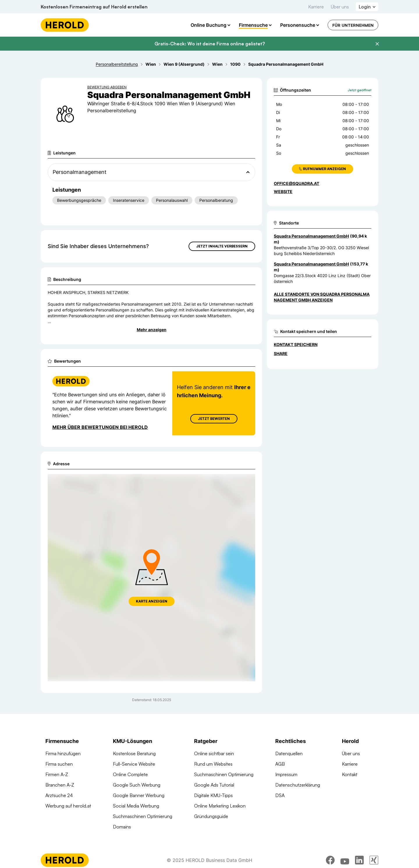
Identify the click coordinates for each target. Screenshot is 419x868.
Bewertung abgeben (107, 87)
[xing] (374, 860)
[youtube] (345, 860)
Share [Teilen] (281, 353)
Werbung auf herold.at (68, 806)
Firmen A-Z (57, 774)
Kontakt (350, 774)
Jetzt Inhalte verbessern (222, 246)
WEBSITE (283, 191)
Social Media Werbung (136, 806)
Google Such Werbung (137, 785)
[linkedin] (359, 860)
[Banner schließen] (377, 44)
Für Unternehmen (353, 25)
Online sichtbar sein (214, 753)
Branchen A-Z (60, 785)
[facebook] (330, 860)
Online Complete (130, 774)
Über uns (340, 7)
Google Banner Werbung (139, 795)
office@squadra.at (297, 183)
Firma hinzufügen (63, 753)
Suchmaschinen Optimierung (143, 816)
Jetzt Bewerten (214, 419)
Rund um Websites (213, 764)
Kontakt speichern (296, 344)
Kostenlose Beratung (134, 753)
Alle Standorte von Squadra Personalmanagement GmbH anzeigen (322, 297)
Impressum (286, 774)
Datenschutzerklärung (298, 785)
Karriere (316, 7)
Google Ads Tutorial (214, 785)
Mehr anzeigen (152, 330)
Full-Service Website (134, 764)
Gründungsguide (211, 816)
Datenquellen (289, 753)
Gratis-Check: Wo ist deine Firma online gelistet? (210, 44)
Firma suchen (59, 764)
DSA (280, 795)
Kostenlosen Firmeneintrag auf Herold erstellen (94, 7)
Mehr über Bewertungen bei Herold (100, 427)
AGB (280, 764)
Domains (122, 827)
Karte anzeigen (152, 601)
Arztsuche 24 (59, 795)
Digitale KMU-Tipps (213, 795)
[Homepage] (65, 25)
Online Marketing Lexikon (220, 806)
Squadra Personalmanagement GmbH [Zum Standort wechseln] (311, 236)
